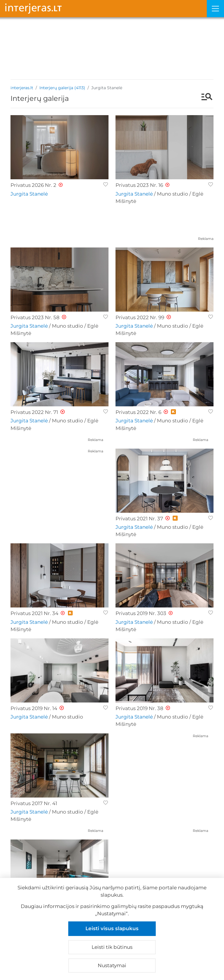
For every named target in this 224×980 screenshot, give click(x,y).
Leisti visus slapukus (112, 928)
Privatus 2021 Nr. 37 (139, 519)
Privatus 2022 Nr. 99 (140, 317)
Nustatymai (112, 965)
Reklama (206, 239)
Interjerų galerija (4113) (62, 88)
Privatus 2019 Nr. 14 (34, 708)
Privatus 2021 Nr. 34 (34, 613)
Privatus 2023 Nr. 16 (139, 185)
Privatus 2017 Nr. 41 (34, 803)
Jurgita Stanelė (29, 194)
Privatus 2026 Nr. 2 (33, 185)
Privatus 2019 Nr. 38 (139, 708)
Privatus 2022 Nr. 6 (138, 412)
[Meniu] (215, 9)
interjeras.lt (22, 88)
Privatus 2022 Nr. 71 (34, 412)
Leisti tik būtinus (112, 947)
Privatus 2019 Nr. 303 (141, 613)
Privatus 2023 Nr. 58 (35, 317)
